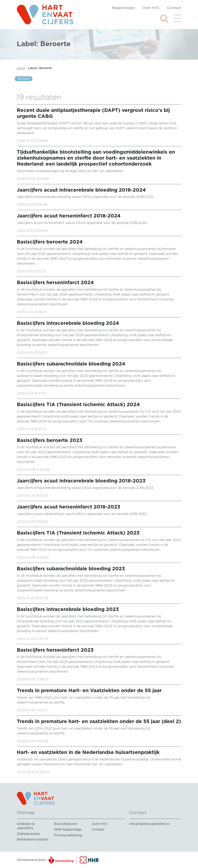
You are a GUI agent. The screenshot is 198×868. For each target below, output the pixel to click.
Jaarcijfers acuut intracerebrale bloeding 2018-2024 (81, 190)
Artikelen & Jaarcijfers (26, 826)
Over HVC (151, 8)
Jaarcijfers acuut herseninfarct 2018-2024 (69, 216)
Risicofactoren (66, 824)
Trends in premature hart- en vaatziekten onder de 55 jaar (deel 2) (99, 721)
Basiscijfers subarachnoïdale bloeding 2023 (71, 569)
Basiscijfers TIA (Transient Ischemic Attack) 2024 (78, 404)
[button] (164, 18)
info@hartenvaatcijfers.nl (149, 824)
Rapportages (123, 8)
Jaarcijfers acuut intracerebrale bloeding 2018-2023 (81, 481)
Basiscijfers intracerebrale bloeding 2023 (68, 609)
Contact (174, 8)
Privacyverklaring (68, 835)
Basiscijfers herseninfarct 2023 (55, 650)
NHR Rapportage (68, 829)
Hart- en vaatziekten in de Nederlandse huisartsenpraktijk (88, 752)
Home (21, 68)
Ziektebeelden (28, 834)
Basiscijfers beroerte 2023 (50, 440)
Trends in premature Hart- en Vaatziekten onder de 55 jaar (89, 690)
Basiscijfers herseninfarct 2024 (55, 282)
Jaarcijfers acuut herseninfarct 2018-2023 (68, 507)
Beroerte (24, 79)
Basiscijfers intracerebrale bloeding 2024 (68, 323)
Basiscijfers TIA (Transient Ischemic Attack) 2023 (78, 533)
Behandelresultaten (32, 839)
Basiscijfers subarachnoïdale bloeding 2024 (71, 364)
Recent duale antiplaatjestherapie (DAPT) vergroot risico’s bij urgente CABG (93, 113)
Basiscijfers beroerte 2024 (50, 242)
